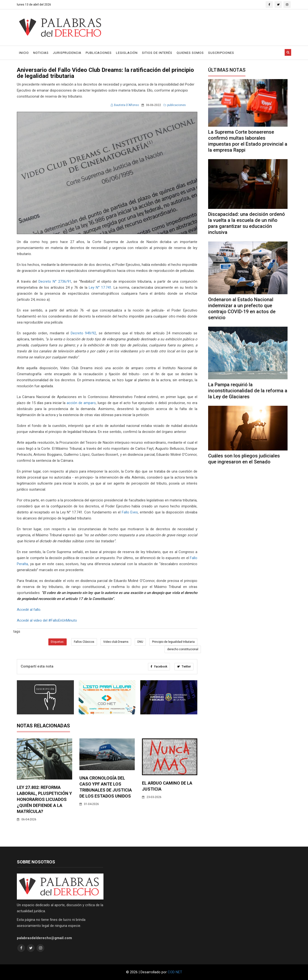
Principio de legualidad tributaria (173, 642)
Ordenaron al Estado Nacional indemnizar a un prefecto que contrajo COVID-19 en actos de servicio (242, 309)
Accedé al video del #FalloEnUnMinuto (47, 620)
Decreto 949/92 (83, 333)
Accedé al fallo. (29, 610)
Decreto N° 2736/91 (55, 281)
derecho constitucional (183, 649)
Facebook (159, 667)
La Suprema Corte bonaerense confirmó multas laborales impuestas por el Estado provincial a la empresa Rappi (248, 141)
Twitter (184, 667)
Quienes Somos (190, 53)
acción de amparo (81, 403)
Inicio (24, 53)
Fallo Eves (130, 512)
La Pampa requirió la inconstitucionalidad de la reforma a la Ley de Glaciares (248, 391)
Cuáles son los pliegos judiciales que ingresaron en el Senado (244, 459)
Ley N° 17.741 (99, 287)
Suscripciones (221, 53)
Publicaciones (99, 53)
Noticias (41, 53)
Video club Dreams (116, 642)
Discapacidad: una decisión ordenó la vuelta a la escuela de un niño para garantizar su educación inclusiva (247, 223)
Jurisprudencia (67, 53)
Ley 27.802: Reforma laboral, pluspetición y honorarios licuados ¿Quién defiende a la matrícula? (44, 799)
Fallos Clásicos (84, 642)
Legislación (127, 53)
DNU (140, 642)
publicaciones (175, 105)
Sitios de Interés (157, 53)
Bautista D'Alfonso (125, 105)
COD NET (175, 972)
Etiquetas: (58, 642)
